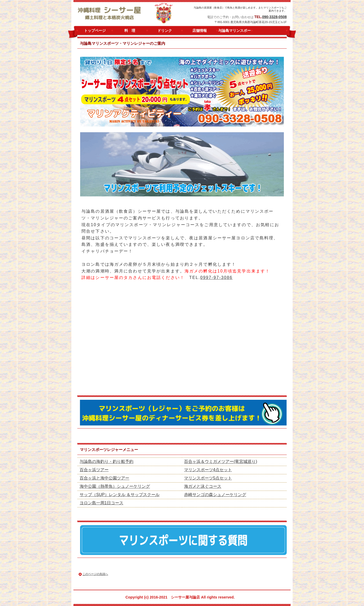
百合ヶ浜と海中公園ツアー (104, 478)
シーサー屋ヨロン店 (131, 13)
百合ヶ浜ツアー (94, 470)
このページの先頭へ (95, 574)
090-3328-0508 (274, 17)
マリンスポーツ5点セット (208, 478)
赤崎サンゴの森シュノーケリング (215, 495)
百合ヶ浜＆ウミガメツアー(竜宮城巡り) (221, 461)
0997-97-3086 (216, 278)
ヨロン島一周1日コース (101, 503)
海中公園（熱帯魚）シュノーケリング (115, 486)
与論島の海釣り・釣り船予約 (107, 461)
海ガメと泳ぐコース (203, 486)
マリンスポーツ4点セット (208, 470)
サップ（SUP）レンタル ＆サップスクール (120, 495)
